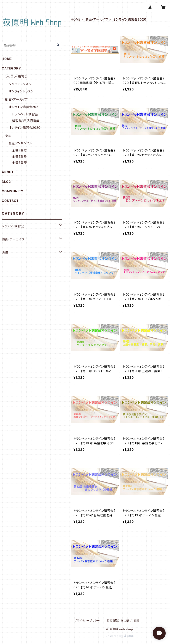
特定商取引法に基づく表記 (123, 621)
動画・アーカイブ (97, 19)
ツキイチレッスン (20, 84)
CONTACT (10, 201)
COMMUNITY (13, 191)
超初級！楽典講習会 (26, 120)
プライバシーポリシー (87, 621)
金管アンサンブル (20, 143)
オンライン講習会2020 (25, 128)
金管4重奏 (20, 151)
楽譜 (8, 136)
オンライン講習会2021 (24, 107)
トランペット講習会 (25, 114)
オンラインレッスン (21, 91)
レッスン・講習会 (16, 76)
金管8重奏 (20, 163)
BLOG (6, 182)
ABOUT (8, 172)
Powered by (120, 636)
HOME (76, 19)
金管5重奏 (19, 157)
